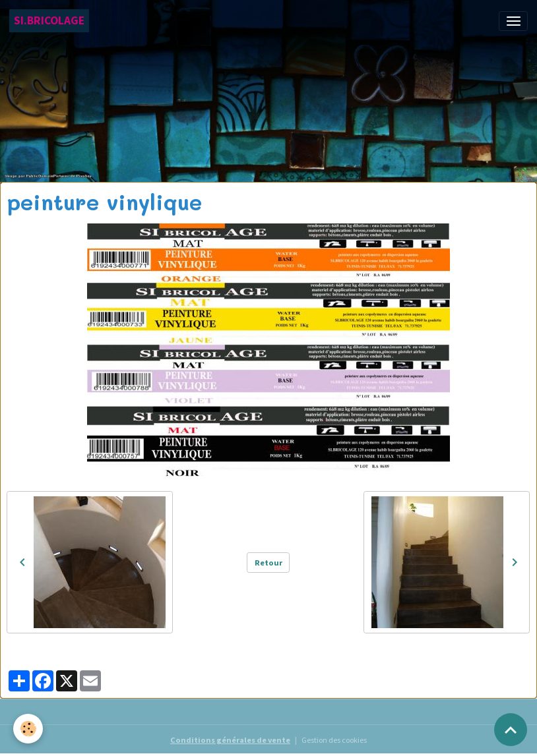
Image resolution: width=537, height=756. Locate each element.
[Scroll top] (511, 730)
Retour (268, 563)
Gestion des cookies (334, 740)
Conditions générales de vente (230, 740)
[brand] (49, 21)
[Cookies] (28, 729)
